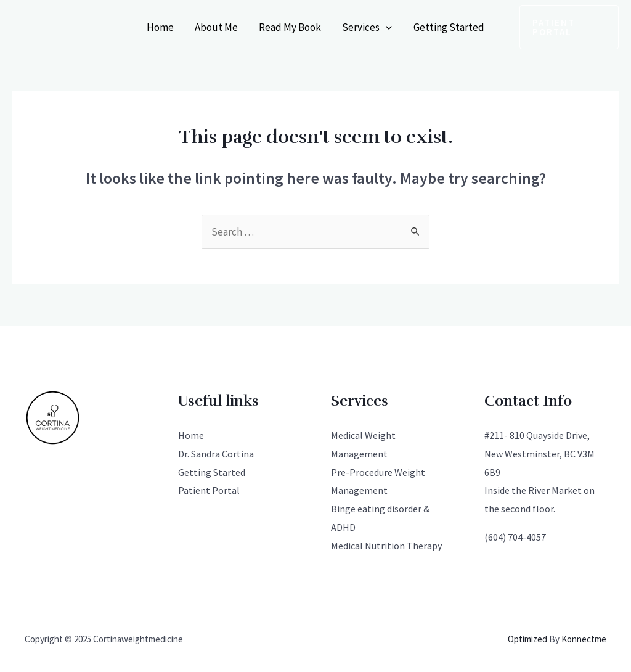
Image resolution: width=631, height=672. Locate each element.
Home (160, 27)
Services (367, 27)
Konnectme (584, 639)
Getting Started (449, 27)
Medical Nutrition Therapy (386, 546)
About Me (216, 27)
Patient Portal (209, 490)
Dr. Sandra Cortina (216, 454)
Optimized (527, 639)
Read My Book (290, 27)
